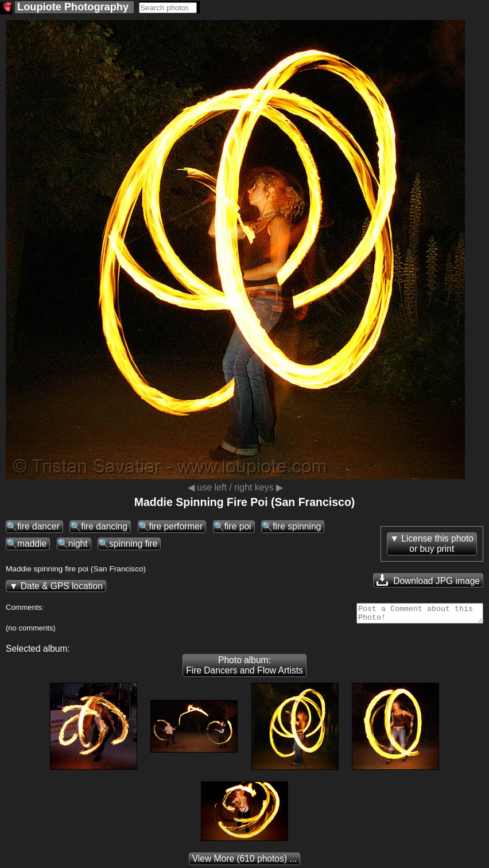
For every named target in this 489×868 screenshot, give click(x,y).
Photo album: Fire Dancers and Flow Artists (244, 669)
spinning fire (133, 544)
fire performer (176, 526)
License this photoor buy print (437, 544)
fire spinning (297, 526)
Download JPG (428, 580)
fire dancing (104, 526)
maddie (32, 544)
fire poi (238, 526)
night (78, 544)
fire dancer (38, 526)
